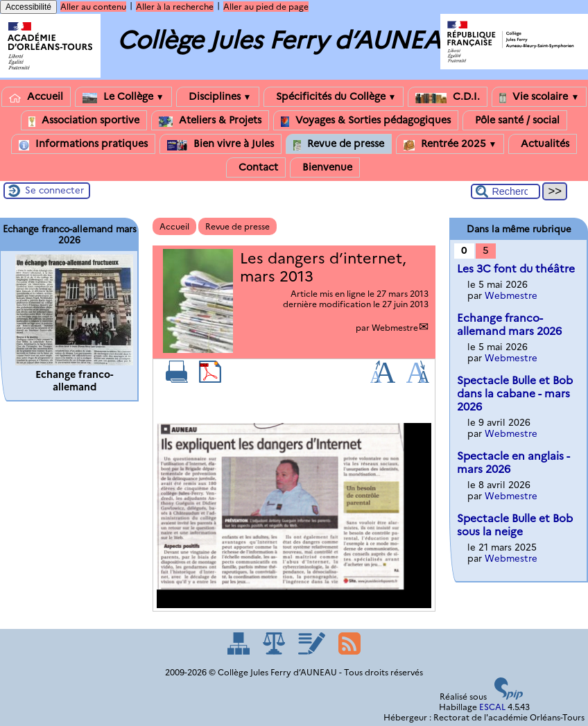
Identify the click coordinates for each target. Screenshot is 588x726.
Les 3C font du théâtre (516, 269)
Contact (256, 167)
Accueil (36, 97)
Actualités (543, 144)
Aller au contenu (93, 7)
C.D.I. (448, 97)
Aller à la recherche (175, 7)
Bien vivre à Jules (220, 144)
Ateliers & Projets (210, 120)
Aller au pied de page (266, 7)
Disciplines (218, 97)
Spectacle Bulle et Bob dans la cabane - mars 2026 (515, 394)
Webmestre (395, 328)
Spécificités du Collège (334, 97)
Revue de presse (339, 144)
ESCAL (492, 707)
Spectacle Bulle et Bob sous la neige (515, 525)
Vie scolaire (539, 97)
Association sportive (84, 120)
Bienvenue (325, 167)
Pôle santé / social (515, 120)
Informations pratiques (83, 144)
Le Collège (123, 97)
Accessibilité (28, 7)
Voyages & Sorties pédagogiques (366, 120)
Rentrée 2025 (450, 144)
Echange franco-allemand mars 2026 (509, 325)
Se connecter (54, 190)
